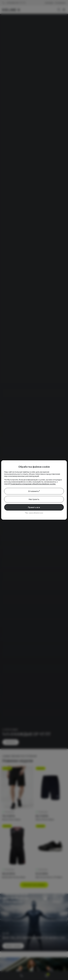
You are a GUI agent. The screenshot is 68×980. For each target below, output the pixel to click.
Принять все (34, 507)
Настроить (34, 499)
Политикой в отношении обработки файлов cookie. (33, 484)
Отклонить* (34, 491)
